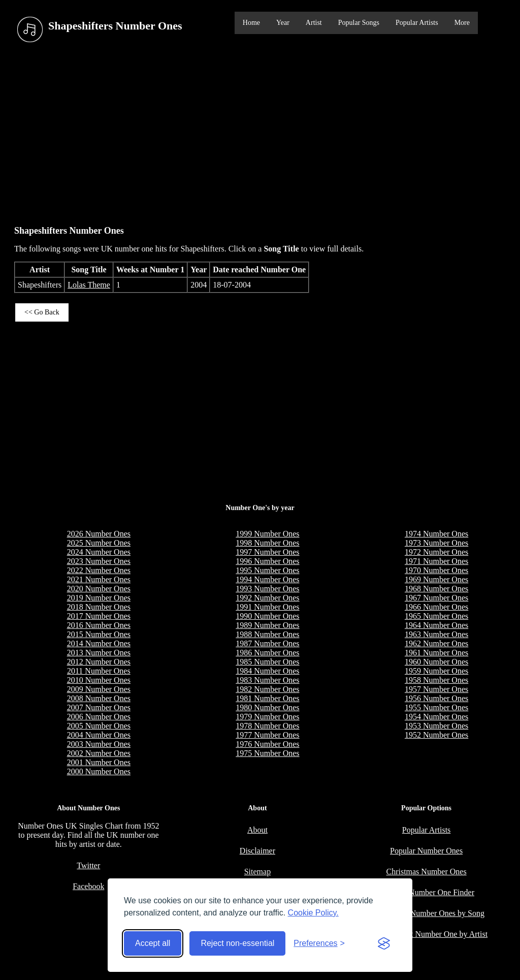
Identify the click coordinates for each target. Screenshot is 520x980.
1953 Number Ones (436, 726)
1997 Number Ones (267, 552)
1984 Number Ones (267, 671)
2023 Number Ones (99, 561)
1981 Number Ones (267, 698)
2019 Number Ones (99, 598)
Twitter (88, 865)
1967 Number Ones (436, 598)
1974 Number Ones (436, 534)
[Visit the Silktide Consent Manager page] (384, 943)
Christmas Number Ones (426, 872)
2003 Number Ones (99, 744)
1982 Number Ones (267, 689)
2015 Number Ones (99, 634)
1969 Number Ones (436, 579)
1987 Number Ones (267, 643)
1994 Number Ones (267, 579)
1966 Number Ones (436, 607)
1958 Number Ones (436, 680)
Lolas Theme (89, 285)
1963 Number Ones (436, 634)
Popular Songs (359, 23)
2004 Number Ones (99, 735)
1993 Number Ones (267, 589)
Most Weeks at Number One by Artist (426, 934)
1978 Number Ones (267, 726)
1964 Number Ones (436, 625)
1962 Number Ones (436, 643)
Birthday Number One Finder (426, 892)
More (462, 23)
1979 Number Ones (267, 717)
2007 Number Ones (99, 707)
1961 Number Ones (436, 653)
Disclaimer (257, 851)
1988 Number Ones (267, 634)
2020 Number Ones (99, 589)
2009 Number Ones (99, 689)
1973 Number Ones (436, 543)
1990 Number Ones (267, 616)
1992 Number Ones (267, 598)
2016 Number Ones (99, 625)
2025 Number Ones (99, 543)
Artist (314, 23)
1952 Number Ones (436, 735)
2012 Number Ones (99, 662)
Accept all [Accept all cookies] (153, 943)
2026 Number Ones (99, 534)
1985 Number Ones (267, 662)
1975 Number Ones (267, 753)
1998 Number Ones (267, 543)
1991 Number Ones (267, 607)
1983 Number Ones (267, 680)
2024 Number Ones (99, 552)
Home (251, 23)
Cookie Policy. (313, 913)
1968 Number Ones (436, 589)
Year (283, 23)
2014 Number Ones (99, 643)
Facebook (88, 886)
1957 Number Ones (436, 689)
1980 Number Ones (267, 707)
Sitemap (257, 872)
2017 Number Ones (99, 616)
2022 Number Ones (99, 570)
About (257, 830)
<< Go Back (42, 312)
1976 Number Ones (267, 744)
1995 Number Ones (267, 570)
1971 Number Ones (436, 561)
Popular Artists (417, 23)
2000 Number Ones (99, 771)
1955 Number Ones (436, 707)
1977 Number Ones (267, 735)
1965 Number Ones (436, 616)
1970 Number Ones (436, 570)
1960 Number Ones (436, 662)
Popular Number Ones (426, 851)
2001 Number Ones (99, 762)
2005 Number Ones (99, 726)
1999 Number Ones (267, 534)
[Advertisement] (260, 132)
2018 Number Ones (99, 607)
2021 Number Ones (99, 579)
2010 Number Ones (99, 680)
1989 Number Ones (267, 625)
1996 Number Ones (267, 561)
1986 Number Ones (267, 653)
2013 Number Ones (99, 653)
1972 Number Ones (436, 552)
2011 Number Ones (99, 671)
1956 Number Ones (436, 698)
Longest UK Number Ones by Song (426, 913)
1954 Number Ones (436, 717)
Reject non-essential (237, 943)
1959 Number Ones (436, 671)
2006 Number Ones (99, 717)
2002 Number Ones (99, 753)
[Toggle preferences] (319, 943)
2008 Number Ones (99, 698)
